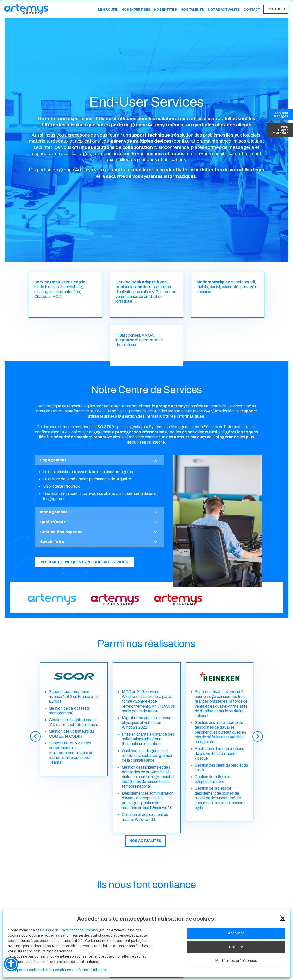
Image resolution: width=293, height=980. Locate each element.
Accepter (236, 933)
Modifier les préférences (236, 961)
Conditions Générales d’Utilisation (81, 970)
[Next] (258, 742)
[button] (283, 918)
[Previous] (35, 742)
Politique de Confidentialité (29, 970)
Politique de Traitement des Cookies (69, 930)
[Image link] (52, 599)
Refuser (236, 947)
